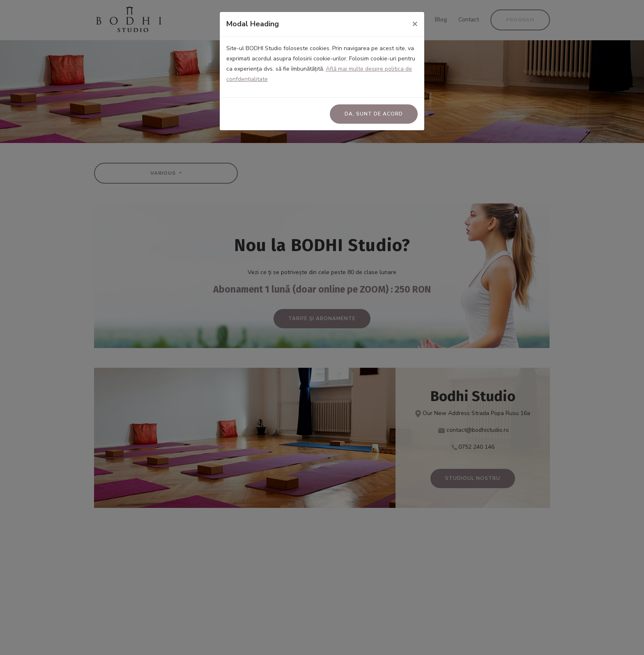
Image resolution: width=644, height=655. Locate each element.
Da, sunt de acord (374, 114)
